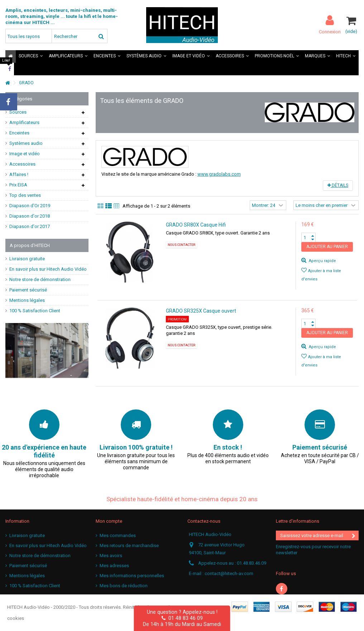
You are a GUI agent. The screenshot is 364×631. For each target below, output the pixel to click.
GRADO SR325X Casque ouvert (201, 311)
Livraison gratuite (27, 259)
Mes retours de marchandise (129, 545)
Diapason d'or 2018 (30, 216)
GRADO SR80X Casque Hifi (196, 225)
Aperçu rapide (322, 261)
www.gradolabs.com (219, 174)
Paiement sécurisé (28, 290)
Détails (338, 185)
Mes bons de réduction (124, 586)
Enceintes (19, 133)
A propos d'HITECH (30, 245)
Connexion (330, 32)
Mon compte (109, 521)
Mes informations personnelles (132, 576)
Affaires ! (19, 174)
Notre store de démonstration (40, 279)
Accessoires (22, 164)
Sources (18, 112)
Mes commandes (118, 535)
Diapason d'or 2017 (30, 226)
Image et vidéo (25, 154)
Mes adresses (114, 566)
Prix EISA (18, 185)
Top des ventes (25, 195)
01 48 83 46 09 (182, 618)
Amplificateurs (24, 122)
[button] (31, 56)
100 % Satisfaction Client (35, 311)
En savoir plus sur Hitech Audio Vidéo (48, 269)
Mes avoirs (111, 556)
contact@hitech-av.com (229, 573)
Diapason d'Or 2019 (30, 206)
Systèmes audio (26, 143)
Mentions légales (27, 300)
